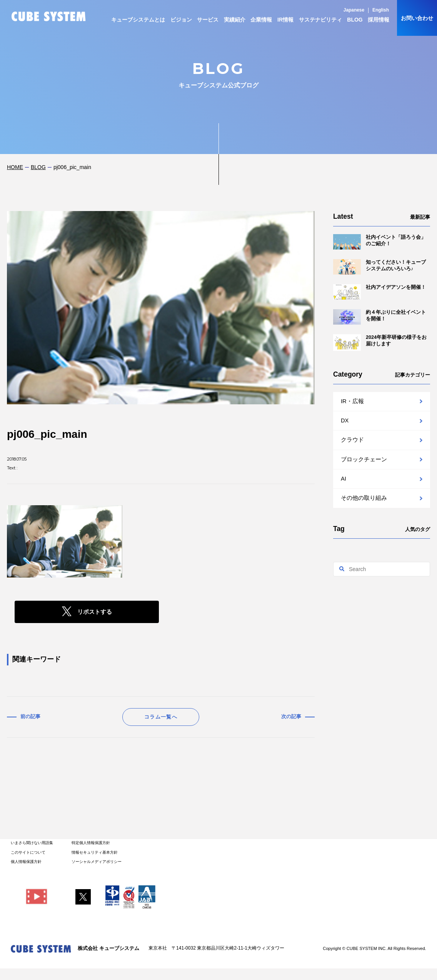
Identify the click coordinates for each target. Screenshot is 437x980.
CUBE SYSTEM (49, 16)
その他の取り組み (364, 498)
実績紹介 (235, 20)
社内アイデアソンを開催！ (379, 292)
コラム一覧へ (161, 717)
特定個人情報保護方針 (91, 843)
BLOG (355, 20)
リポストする (95, 612)
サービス (208, 20)
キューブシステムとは (138, 20)
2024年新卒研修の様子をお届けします (380, 343)
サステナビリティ (320, 20)
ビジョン (181, 20)
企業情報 (261, 20)
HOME (15, 167)
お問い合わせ (417, 18)
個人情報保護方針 (26, 862)
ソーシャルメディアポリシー (97, 862)
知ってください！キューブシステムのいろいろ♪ (379, 267)
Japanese (354, 10)
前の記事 (30, 717)
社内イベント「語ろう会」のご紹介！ (379, 242)
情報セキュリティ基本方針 (95, 852)
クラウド (352, 440)
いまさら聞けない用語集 (32, 843)
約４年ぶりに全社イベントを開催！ (379, 317)
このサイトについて (28, 852)
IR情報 (285, 20)
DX (345, 420)
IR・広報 (352, 401)
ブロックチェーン (364, 459)
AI (344, 479)
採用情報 (379, 20)
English (381, 10)
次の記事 (291, 717)
